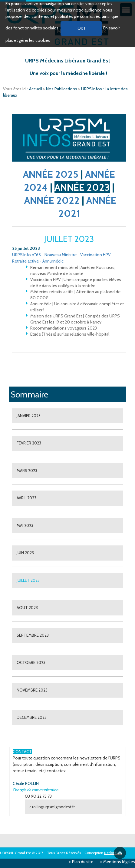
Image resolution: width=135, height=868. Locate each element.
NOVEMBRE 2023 (32, 690)
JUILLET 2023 (28, 580)
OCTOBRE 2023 (31, 662)
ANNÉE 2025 (51, 174)
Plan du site (83, 862)
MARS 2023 (27, 471)
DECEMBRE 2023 (32, 717)
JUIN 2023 (25, 553)
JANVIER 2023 (29, 416)
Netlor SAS (113, 853)
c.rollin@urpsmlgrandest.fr (52, 807)
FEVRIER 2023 (29, 443)
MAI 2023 (25, 525)
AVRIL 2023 (26, 498)
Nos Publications (62, 89)
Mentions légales (119, 862)
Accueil (36, 89)
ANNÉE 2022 (52, 200)
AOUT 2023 (27, 608)
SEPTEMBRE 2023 (33, 635)
